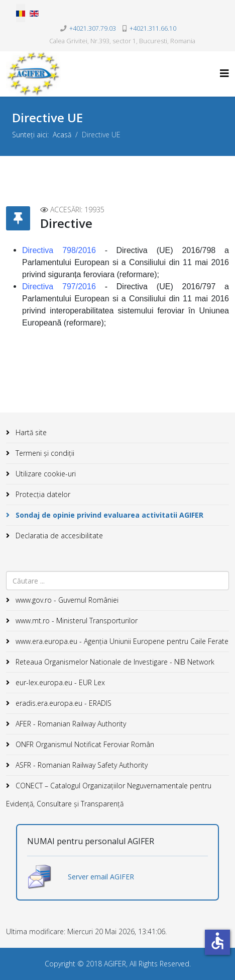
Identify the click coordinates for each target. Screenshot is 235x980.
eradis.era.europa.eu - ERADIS (63, 703)
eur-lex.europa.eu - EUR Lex (59, 682)
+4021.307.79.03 (93, 28)
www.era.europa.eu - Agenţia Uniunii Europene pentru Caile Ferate (121, 641)
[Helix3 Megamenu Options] (224, 73)
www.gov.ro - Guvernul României (66, 600)
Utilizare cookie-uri (45, 474)
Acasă (62, 135)
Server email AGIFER (101, 877)
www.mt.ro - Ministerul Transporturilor (76, 621)
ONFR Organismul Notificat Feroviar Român (84, 744)
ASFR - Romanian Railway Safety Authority (81, 765)
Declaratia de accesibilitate (58, 536)
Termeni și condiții (44, 453)
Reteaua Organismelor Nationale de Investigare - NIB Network (114, 662)
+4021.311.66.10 (153, 28)
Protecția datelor (42, 494)
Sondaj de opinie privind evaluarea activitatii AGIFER (108, 515)
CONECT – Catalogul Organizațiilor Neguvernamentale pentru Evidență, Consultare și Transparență (109, 795)
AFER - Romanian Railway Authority (70, 724)
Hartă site (30, 432)
